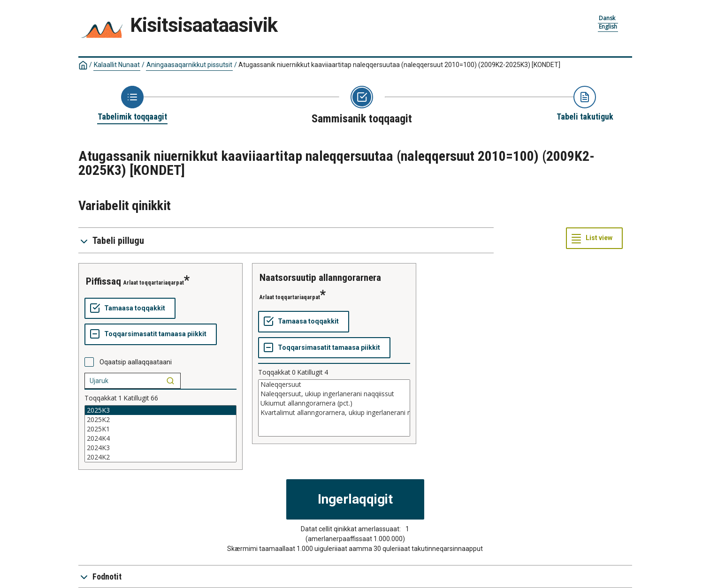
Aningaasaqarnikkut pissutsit (189, 65)
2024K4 (160, 438)
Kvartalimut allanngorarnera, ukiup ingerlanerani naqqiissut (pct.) (334, 413)
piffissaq (103, 281)
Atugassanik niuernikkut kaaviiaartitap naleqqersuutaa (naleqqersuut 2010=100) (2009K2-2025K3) (399, 65)
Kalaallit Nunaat (117, 65)
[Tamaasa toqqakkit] (130, 309)
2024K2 (160, 457)
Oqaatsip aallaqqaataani (136, 362)
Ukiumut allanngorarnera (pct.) (334, 403)
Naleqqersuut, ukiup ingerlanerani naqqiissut (334, 394)
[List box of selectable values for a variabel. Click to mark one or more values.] (160, 434)
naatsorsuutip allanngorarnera (320, 278)
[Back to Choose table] (132, 104)
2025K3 (160, 410)
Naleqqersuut (334, 384)
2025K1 (160, 429)
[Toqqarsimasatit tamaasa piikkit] (151, 334)
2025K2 (160, 420)
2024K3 (160, 448)
